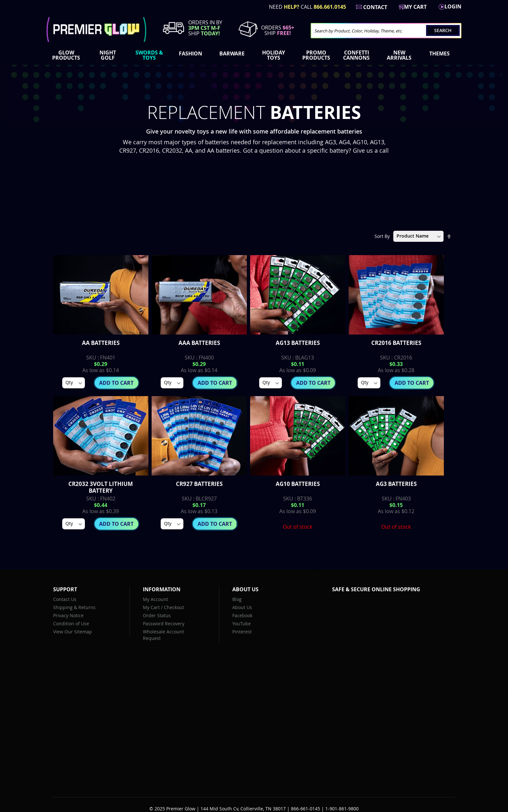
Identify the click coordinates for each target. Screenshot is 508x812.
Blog (237, 599)
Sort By (382, 236)
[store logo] (96, 29)
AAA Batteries (199, 343)
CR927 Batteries (199, 484)
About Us (242, 607)
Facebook (242, 615)
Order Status (157, 615)
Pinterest (242, 632)
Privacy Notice (68, 615)
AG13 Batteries (298, 343)
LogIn (453, 6)
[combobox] (386, 31)
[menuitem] (67, 55)
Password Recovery (164, 624)
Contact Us (65, 599)
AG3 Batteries (396, 484)
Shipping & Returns (74, 607)
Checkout (174, 607)
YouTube (242, 624)
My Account (156, 599)
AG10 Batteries (298, 484)
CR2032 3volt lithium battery (101, 487)
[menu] (254, 56)
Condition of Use (71, 624)
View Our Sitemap (73, 632)
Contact (375, 7)
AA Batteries (101, 343)
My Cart (151, 607)
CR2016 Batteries (396, 343)
